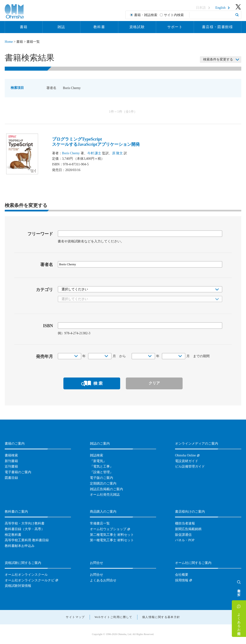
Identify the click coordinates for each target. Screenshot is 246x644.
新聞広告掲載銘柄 (188, 529)
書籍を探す (239, 591)
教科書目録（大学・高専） (25, 529)
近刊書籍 (11, 466)
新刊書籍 (11, 461)
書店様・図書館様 (217, 27)
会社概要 (182, 575)
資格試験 (137, 27)
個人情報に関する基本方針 (161, 617)
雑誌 (61, 27)
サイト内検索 (174, 15)
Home (9, 42)
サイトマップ (75, 617)
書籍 (24, 27)
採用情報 (182, 580)
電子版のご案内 (101, 478)
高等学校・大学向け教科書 (25, 523)
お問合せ (97, 575)
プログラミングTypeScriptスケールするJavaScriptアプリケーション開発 (96, 142)
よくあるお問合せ (239, 622)
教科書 (99, 27)
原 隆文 (118, 153)
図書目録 (11, 478)
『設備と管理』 (101, 472)
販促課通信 (183, 535)
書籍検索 (11, 455)
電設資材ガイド (187, 461)
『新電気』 (98, 461)
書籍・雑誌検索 (146, 15)
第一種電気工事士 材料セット (112, 540)
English (221, 8)
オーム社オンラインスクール (26, 575)
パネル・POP (185, 540)
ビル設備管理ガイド (190, 466)
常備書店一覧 (100, 523)
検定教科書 (13, 535)
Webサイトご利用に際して (114, 617)
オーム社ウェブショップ (108, 529)
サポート (175, 27)
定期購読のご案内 (103, 483)
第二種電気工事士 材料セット (112, 535)
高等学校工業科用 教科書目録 (27, 540)
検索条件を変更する (218, 59)
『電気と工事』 (101, 466)
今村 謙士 (94, 153)
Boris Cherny (71, 153)
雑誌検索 (97, 455)
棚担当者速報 (185, 523)
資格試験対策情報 (18, 586)
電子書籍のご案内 (18, 472)
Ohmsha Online (185, 455)
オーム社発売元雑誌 (105, 495)
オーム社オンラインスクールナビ (30, 580)
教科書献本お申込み (20, 546)
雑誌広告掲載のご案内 (106, 489)
